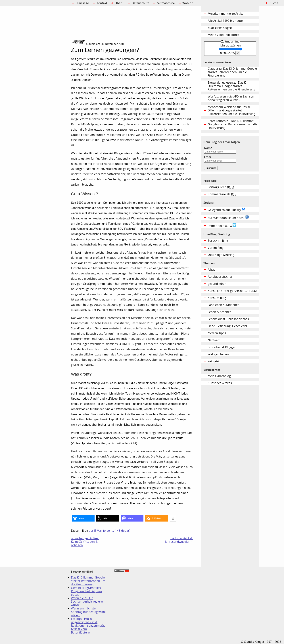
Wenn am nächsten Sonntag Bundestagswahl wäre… (88, 612)
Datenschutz (140, 3)
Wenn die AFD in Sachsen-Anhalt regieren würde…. (88, 602)
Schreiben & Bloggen (222, 347)
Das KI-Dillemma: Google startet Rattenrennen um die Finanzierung (88, 581)
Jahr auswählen (230, 45)
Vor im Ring (216, 248)
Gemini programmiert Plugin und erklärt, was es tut (87, 591)
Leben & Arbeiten (220, 312)
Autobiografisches (220, 277)
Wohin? (187, 3)
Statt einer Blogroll (221, 28)
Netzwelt (214, 340)
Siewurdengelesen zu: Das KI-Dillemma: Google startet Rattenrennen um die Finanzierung (231, 86)
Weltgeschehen (218, 354)
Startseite (82, 3)
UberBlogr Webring (221, 255)
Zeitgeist (214, 361)
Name (208, 148)
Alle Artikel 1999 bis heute (225, 21)
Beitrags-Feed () (221, 187)
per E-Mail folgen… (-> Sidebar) (109, 531)
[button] (83, 518)
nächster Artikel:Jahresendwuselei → (179, 540)
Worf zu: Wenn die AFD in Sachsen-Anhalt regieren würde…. (231, 98)
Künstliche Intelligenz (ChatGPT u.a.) (232, 291)
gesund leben (217, 284)
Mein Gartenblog (219, 376)
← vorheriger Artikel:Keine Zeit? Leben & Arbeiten (85, 542)
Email (208, 157)
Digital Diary (35, 61)
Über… (119, 3)
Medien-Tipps (217, 333)
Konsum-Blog (217, 298)
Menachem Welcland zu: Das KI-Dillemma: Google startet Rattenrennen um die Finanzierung (231, 110)
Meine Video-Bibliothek (223, 35)
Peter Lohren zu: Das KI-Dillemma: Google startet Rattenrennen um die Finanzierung (233, 124)
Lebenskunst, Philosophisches (228, 319)
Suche (274, 3)
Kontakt (102, 3)
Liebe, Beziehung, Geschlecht (227, 326)
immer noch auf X (222, 225)
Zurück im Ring (218, 241)
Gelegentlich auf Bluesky (226, 209)
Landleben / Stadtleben (224, 305)
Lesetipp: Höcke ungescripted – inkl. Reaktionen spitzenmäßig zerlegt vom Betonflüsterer (88, 626)
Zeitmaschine (166, 3)
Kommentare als (222, 194)
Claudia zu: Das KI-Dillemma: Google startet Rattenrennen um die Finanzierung (232, 72)
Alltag (212, 270)
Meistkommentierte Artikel (226, 14)
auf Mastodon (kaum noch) (228, 217)
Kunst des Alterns (220, 383)
